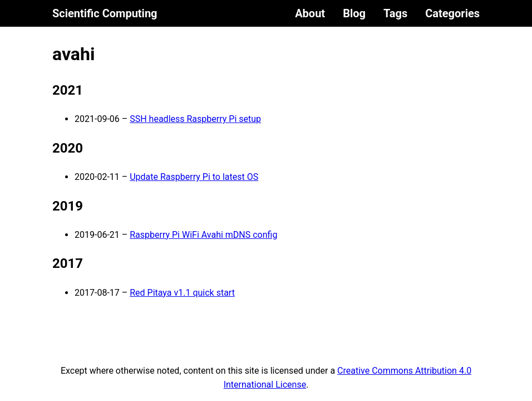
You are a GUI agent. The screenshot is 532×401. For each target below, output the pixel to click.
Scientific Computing (105, 13)
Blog (354, 13)
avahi (73, 54)
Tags (395, 13)
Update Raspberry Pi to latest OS (194, 177)
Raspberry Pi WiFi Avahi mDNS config (203, 235)
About (310, 13)
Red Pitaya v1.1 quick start (182, 293)
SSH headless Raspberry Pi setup (195, 119)
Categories (452, 13)
